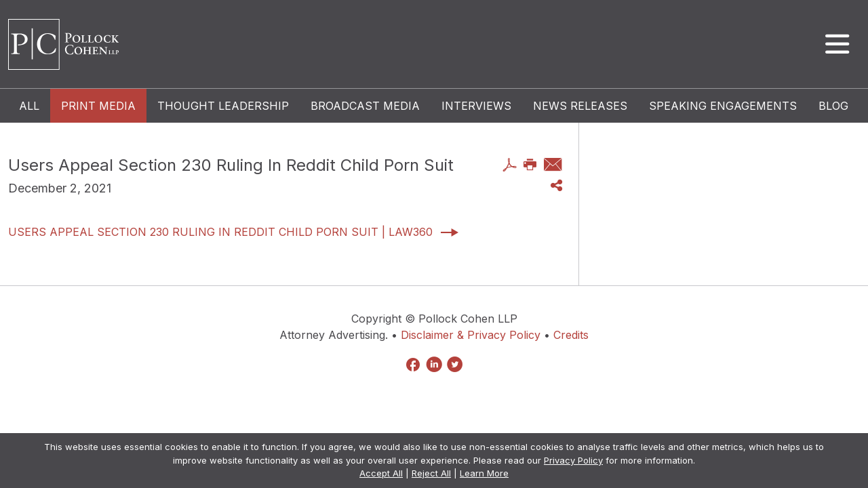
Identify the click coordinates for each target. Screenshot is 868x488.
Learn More (484, 473)
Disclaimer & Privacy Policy (471, 335)
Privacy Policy (573, 460)
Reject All (431, 473)
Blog (833, 106)
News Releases (580, 106)
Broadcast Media (365, 106)
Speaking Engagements (723, 106)
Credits (571, 335)
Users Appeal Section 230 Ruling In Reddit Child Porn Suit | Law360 (220, 232)
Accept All (381, 473)
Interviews (476, 106)
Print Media (98, 106)
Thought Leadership (223, 106)
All (29, 106)
